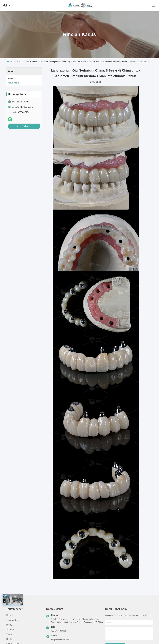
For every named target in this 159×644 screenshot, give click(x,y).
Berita (9, 639)
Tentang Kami (13, 620)
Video (9, 634)
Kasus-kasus (24, 62)
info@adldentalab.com (23, 107)
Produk (10, 625)
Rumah (13, 62)
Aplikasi (10, 630)
